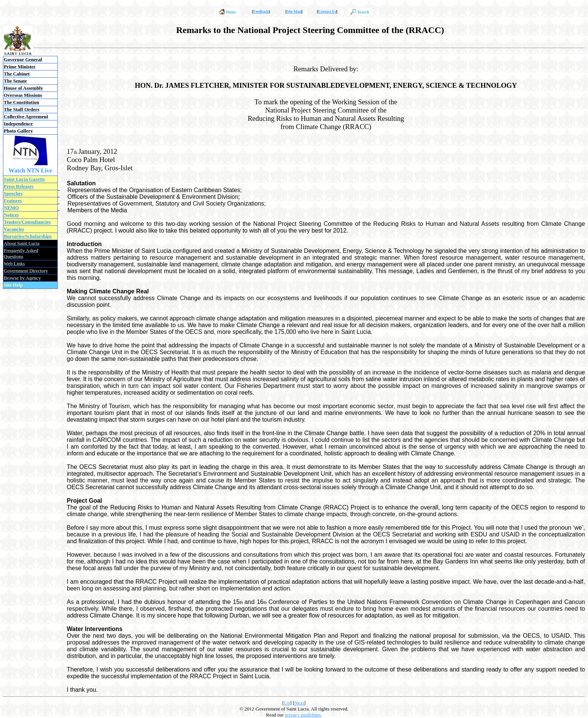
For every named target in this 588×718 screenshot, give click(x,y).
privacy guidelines (303, 715)
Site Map (294, 11)
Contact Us (327, 11)
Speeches (13, 193)
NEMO (11, 208)
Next (299, 703)
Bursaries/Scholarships (28, 236)
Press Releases (19, 186)
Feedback (261, 11)
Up (287, 703)
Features (13, 201)
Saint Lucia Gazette (24, 179)
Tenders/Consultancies (27, 222)
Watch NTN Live (30, 170)
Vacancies (14, 229)
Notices (11, 215)
